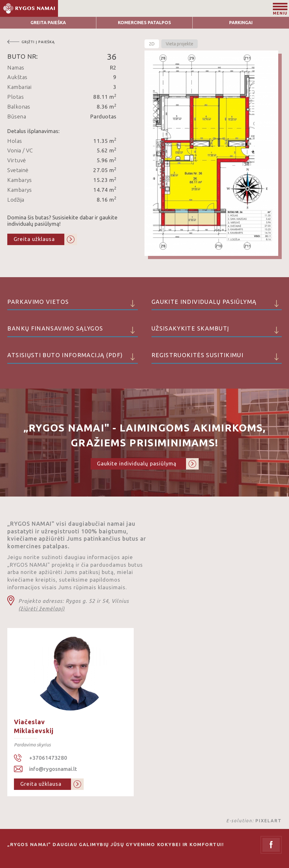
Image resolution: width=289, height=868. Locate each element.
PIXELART (269, 821)
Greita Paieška (48, 23)
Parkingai (241, 23)
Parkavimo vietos (72, 304)
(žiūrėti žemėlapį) (42, 608)
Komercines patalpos (144, 23)
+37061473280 (48, 758)
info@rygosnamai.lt (53, 769)
